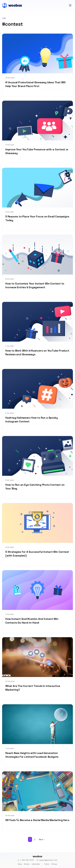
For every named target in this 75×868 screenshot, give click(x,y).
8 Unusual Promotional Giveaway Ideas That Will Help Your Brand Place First (35, 84)
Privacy (54, 864)
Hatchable (36, 864)
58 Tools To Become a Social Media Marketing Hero (37, 820)
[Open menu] (70, 5)
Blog (20, 864)
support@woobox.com (47, 860)
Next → (42, 839)
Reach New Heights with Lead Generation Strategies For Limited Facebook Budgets (32, 755)
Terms (47, 864)
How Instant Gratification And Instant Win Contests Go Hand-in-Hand (32, 621)
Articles (27, 864)
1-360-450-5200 (26, 860)
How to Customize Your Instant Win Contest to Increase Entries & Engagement (35, 285)
